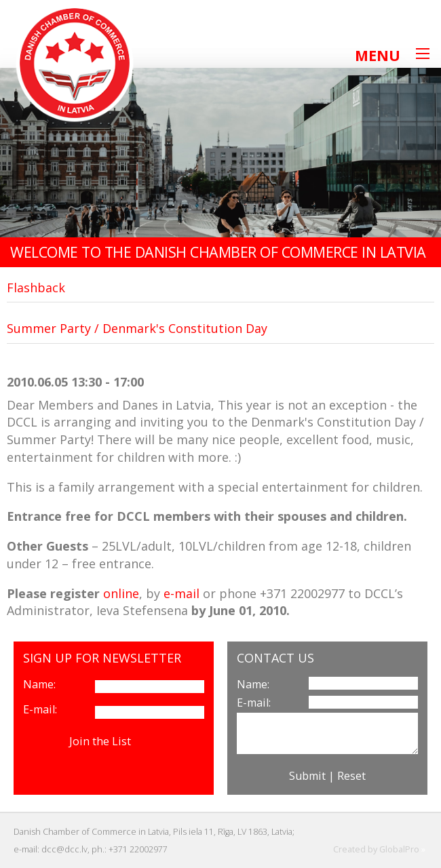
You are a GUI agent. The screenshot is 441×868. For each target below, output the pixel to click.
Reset (351, 776)
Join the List (100, 741)
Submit (307, 776)
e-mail (181, 593)
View (146, 741)
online (121, 593)
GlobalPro (399, 849)
